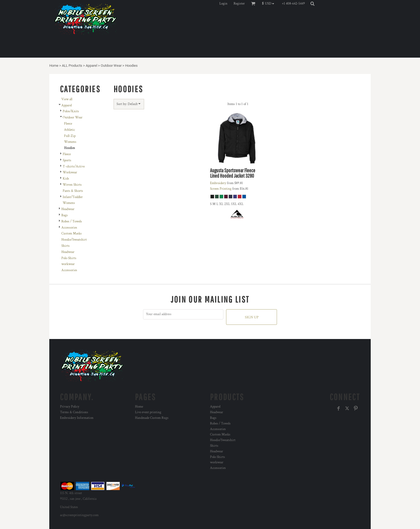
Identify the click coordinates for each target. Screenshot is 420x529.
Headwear (68, 209)
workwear (68, 264)
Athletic (70, 130)
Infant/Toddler (73, 197)
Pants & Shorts (73, 191)
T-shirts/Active (74, 167)
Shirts (65, 246)
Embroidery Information (77, 418)
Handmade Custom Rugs (152, 418)
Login (223, 4)
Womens (70, 142)
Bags (65, 215)
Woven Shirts (72, 185)
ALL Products (72, 66)
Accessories (69, 228)
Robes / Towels (72, 221)
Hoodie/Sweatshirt (74, 240)
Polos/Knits (71, 111)
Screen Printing (221, 189)
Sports (67, 160)
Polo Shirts (69, 258)
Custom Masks (72, 234)
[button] (269, 3)
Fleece (68, 124)
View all (67, 99)
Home (54, 66)
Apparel (91, 66)
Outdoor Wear (111, 66)
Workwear (70, 172)
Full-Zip (70, 136)
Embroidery (218, 183)
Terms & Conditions (74, 412)
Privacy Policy (70, 407)
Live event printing (148, 412)
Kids (66, 179)
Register (239, 4)
